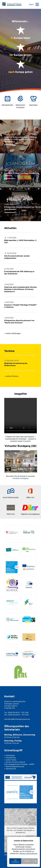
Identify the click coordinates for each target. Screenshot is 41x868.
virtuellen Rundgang (20, 479)
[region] (24, 852)
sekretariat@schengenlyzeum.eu (17, 719)
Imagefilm (27, 441)
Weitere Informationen (28, 854)
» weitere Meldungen (12, 333)
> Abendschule (10, 769)
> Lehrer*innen (10, 760)
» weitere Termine (11, 376)
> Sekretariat (9, 756)
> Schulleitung (10, 758)
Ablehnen (27, 861)
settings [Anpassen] (36, 861)
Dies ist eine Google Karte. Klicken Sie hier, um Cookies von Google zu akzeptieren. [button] (21, 830)
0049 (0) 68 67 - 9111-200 (18, 713)
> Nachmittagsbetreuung (14, 767)
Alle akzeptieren (15, 861)
